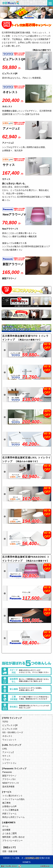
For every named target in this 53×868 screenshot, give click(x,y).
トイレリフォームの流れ (13, 799)
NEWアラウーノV (10, 783)
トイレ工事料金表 (10, 810)
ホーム (5, 826)
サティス (6, 756)
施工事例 (6, 803)
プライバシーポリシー (12, 840)
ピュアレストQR (10, 725)
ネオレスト (7, 736)
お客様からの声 (9, 806)
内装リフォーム (9, 814)
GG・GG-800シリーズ (13, 732)
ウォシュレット (9, 740)
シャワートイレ (9, 763)
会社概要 (6, 830)
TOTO (5, 722)
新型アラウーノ (9, 776)
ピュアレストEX (10, 729)
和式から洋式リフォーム (13, 817)
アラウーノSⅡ (9, 779)
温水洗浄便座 (8, 787)
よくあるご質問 (9, 833)
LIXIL (5, 749)
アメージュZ (8, 752)
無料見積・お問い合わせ (13, 837)
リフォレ (6, 759)
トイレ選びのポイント (12, 796)
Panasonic (7, 772)
